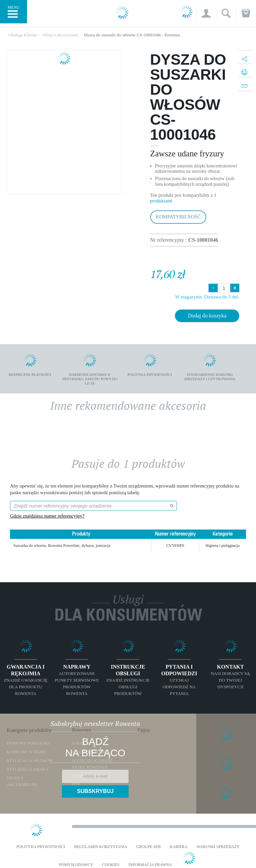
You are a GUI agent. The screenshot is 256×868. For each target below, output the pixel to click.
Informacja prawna (150, 865)
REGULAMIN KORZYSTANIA (101, 847)
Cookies (111, 865)
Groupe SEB (148, 847)
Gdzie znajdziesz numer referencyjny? (47, 516)
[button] (206, 13)
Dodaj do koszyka (207, 316)
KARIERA (178, 847)
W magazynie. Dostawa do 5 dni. (207, 297)
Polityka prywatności (41, 847)
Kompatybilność (178, 217)
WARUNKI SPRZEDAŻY (218, 847)
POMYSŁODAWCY (76, 865)
